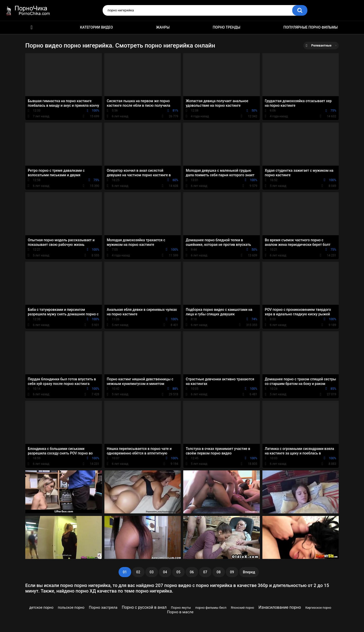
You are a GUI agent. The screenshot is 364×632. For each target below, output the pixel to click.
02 (138, 572)
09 (232, 572)
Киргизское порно (318, 608)
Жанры (163, 27)
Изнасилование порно (280, 607)
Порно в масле (180, 612)
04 (165, 572)
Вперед (249, 572)
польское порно (71, 607)
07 (205, 572)
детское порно (41, 607)
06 (192, 572)
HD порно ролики (32, 27)
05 (178, 572)
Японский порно (242, 608)
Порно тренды (226, 27)
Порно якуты (181, 608)
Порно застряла (103, 607)
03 (152, 572)
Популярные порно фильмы (311, 27)
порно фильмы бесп (211, 608)
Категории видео (97, 27)
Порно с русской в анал (144, 607)
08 (219, 572)
